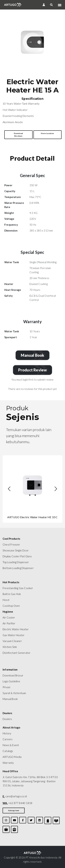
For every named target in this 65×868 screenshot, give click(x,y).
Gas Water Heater (14, 635)
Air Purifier (9, 623)
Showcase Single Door (16, 550)
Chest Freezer (11, 544)
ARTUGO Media (12, 757)
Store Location (47, 133)
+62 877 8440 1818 (17, 803)
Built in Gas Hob (12, 594)
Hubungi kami (14, 811)
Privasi (6, 687)
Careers (8, 739)
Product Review (33, 370)
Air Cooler (9, 617)
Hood (6, 600)
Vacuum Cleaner (12, 641)
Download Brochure (18, 135)
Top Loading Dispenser (16, 562)
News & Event (11, 745)
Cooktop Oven (11, 606)
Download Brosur (13, 675)
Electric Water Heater (16, 629)
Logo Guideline (11, 681)
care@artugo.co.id (15, 796)
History (7, 733)
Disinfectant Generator (16, 653)
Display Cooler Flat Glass (17, 556)
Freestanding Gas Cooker (18, 588)
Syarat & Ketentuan (14, 693)
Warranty (8, 763)
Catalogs (8, 751)
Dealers (7, 719)
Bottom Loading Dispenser (18, 568)
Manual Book (33, 355)
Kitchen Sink (10, 647)
